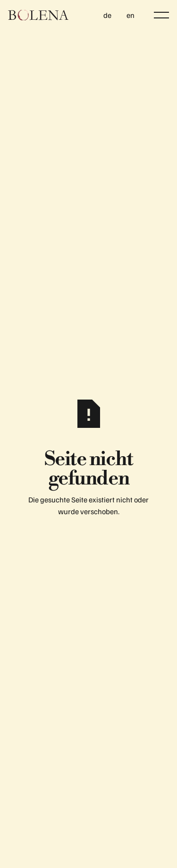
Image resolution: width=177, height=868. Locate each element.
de (107, 15)
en (131, 15)
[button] (161, 15)
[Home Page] (38, 15)
